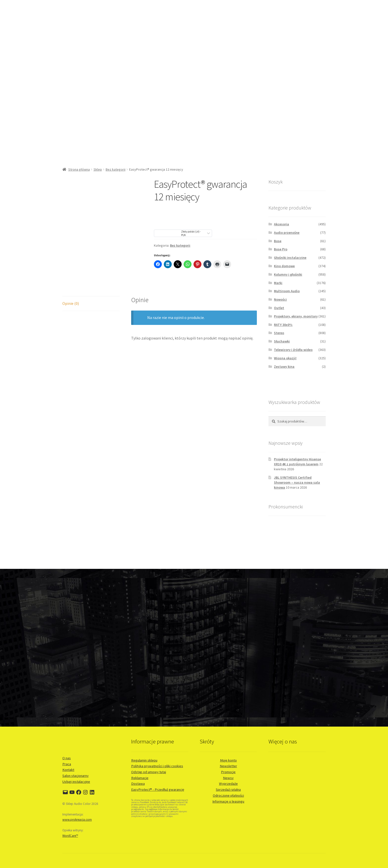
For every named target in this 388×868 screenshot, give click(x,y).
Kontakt (68, 770)
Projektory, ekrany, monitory (296, 316)
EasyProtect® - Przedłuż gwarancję (158, 789)
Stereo (279, 333)
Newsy (228, 778)
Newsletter (228, 766)
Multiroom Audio (287, 291)
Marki (278, 283)
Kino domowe (284, 266)
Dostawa (138, 784)
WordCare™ (70, 836)
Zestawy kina (284, 367)
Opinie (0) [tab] (71, 303)
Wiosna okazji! (285, 358)
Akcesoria (281, 224)
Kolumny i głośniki (288, 274)
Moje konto (228, 760)
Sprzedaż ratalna (228, 789)
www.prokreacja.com (77, 820)
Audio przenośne (287, 233)
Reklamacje (140, 778)
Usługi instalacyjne (76, 782)
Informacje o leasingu (228, 801)
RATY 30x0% (283, 325)
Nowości (280, 299)
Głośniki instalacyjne (290, 258)
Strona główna (79, 169)
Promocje (228, 772)
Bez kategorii (116, 169)
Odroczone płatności (228, 795)
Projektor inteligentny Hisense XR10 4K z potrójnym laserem (297, 462)
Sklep (98, 169)
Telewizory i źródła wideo (293, 350)
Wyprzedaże (228, 784)
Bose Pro (281, 249)
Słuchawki (282, 341)
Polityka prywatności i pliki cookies (157, 766)
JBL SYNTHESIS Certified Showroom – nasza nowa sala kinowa (297, 482)
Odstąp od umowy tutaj (149, 772)
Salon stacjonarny (75, 776)
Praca (67, 764)
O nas (67, 758)
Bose (278, 241)
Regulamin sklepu (144, 760)
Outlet (279, 308)
